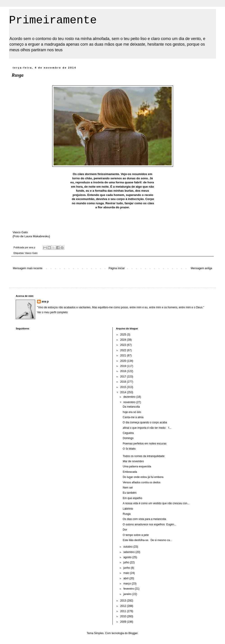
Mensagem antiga (201, 268)
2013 (124, 601)
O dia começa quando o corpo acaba (145, 422)
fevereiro (129, 589)
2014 (124, 392)
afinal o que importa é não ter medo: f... (147, 428)
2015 (124, 387)
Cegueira (128, 433)
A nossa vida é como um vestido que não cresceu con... (156, 503)
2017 (124, 377)
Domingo (128, 438)
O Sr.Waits (129, 449)
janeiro (128, 594)
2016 (124, 382)
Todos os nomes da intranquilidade (143, 456)
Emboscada (130, 472)
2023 (124, 345)
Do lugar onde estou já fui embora (143, 477)
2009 (124, 622)
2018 (124, 371)
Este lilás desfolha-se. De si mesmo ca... (147, 540)
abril (126, 578)
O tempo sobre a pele (136, 535)
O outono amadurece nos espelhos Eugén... (149, 524)
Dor (125, 530)
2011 (124, 611)
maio (127, 573)
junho (127, 568)
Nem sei (128, 488)
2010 (124, 616)
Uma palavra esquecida (137, 466)
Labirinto (128, 509)
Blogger (133, 633)
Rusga (127, 514)
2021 (124, 355)
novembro (130, 402)
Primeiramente (53, 20)
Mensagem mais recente (28, 268)
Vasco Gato (31, 253)
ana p (45, 302)
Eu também (129, 493)
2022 (124, 350)
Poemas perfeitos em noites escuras (144, 444)
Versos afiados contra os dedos (141, 482)
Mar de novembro (133, 461)
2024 (124, 340)
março (127, 584)
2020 (124, 361)
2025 (124, 335)
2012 (124, 606)
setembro (129, 552)
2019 (124, 366)
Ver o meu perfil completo (52, 312)
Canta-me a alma (133, 417)
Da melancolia (131, 407)
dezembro (130, 397)
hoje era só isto (132, 412)
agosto (128, 557)
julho (127, 562)
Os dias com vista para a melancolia (144, 519)
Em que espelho (132, 498)
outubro (128, 547)
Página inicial (117, 268)
